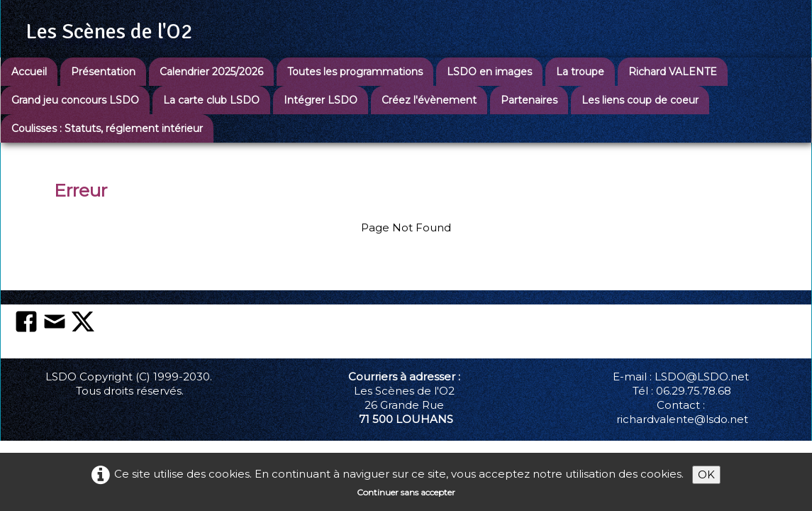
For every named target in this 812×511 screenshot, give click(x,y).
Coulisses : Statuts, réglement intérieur (107, 128)
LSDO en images (489, 72)
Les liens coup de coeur (640, 100)
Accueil (29, 72)
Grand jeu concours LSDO (75, 100)
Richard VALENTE (673, 72)
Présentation (103, 72)
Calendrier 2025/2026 (211, 72)
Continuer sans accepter (406, 492)
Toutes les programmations (355, 72)
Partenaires (529, 100)
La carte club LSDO (211, 100)
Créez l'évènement (429, 100)
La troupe (580, 72)
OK (706, 474)
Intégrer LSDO (321, 100)
